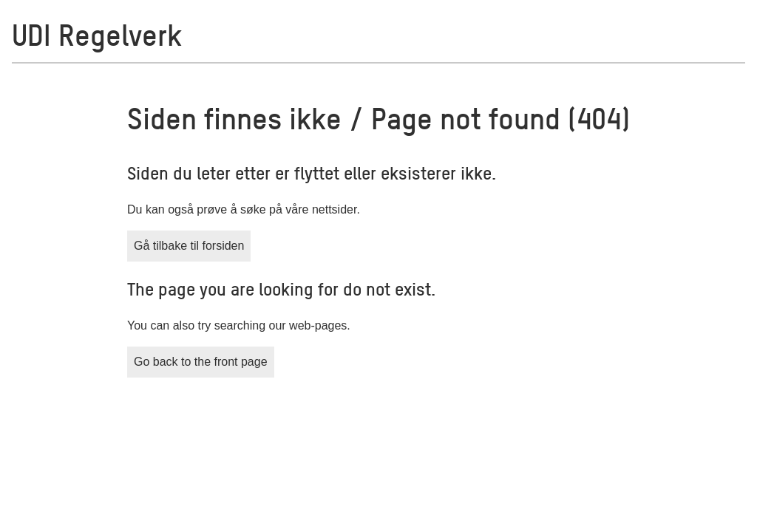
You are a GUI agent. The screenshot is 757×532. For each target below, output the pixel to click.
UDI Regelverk (97, 34)
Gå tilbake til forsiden (189, 246)
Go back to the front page (201, 362)
